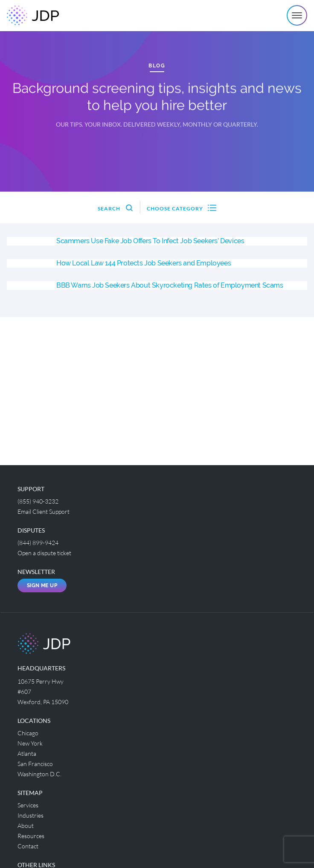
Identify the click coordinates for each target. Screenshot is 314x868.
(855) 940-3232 (38, 501)
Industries (31, 815)
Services (28, 805)
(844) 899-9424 (38, 543)
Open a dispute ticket (44, 553)
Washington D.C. (39, 774)
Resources (31, 836)
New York (30, 743)
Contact (28, 846)
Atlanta (27, 753)
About (26, 826)
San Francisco (35, 764)
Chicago (28, 733)
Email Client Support (44, 511)
